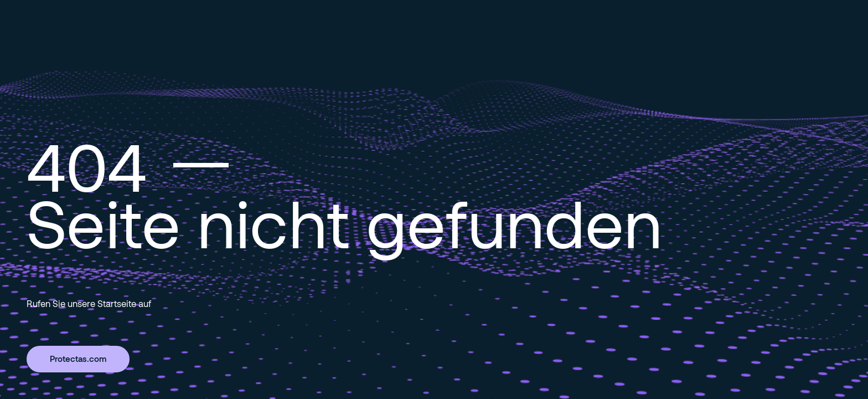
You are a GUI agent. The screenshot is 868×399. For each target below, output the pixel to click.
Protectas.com (78, 359)
